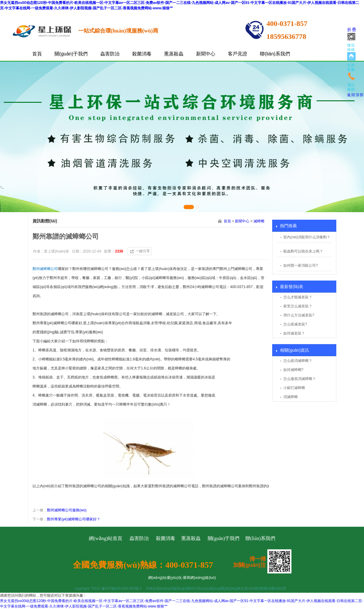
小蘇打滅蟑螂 (294, 388)
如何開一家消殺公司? (301, 265)
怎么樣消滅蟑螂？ (298, 361)
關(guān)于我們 (71, 54)
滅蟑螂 (259, 221)
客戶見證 (238, 54)
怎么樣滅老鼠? (295, 324)
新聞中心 (206, 54)
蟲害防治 (110, 54)
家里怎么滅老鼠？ (298, 306)
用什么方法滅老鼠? (299, 315)
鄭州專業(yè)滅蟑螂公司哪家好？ (74, 519)
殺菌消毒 (142, 54)
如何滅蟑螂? (293, 370)
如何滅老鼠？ (294, 333)
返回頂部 (356, 95)
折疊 (352, 30)
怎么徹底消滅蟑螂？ (300, 379)
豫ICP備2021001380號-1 (121, 589)
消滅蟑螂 (291, 397)
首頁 (37, 54)
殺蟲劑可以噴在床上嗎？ (303, 251)
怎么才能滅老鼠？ (298, 297)
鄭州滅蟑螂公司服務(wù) (67, 510)
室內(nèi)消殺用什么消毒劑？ (307, 237)
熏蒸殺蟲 (174, 54)
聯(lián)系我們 (275, 54)
